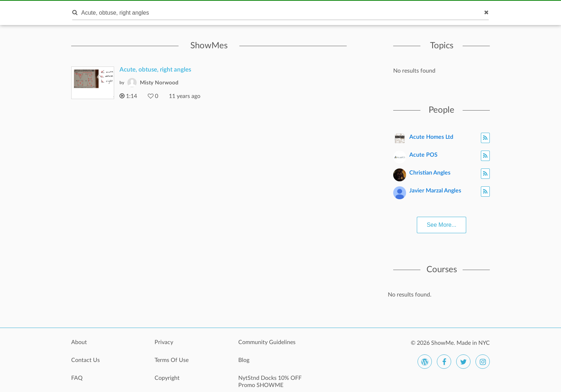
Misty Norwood (159, 83)
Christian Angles (430, 173)
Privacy (164, 342)
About (79, 342)
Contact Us (86, 360)
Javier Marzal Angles (435, 191)
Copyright (167, 378)
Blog (244, 360)
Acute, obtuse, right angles (155, 70)
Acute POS (423, 155)
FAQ (77, 378)
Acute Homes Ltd (431, 137)
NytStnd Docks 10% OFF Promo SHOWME (270, 382)
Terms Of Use (172, 360)
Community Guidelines (267, 342)
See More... (442, 225)
